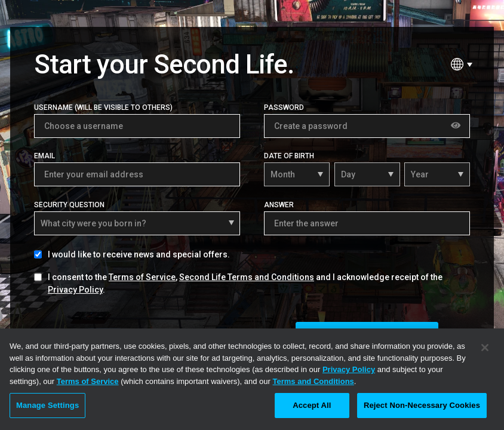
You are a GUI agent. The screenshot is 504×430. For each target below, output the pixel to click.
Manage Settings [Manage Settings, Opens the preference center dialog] (47, 405)
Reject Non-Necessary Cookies (422, 405)
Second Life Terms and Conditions (247, 277)
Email (44, 156)
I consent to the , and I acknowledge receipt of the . (245, 283)
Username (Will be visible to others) (103, 107)
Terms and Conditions (314, 381)
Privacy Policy (75, 290)
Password (284, 107)
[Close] (485, 348)
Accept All (312, 405)
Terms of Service (142, 277)
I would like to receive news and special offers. (139, 254)
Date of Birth (289, 156)
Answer (279, 205)
